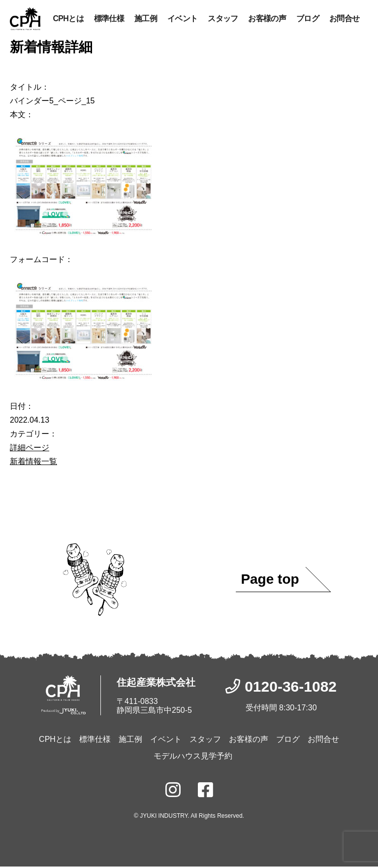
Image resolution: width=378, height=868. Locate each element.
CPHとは (68, 19)
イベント (182, 19)
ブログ (308, 19)
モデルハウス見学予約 (193, 757)
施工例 (146, 19)
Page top (270, 581)
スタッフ (223, 19)
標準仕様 (109, 19)
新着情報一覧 (33, 462)
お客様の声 (267, 19)
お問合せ (344, 19)
